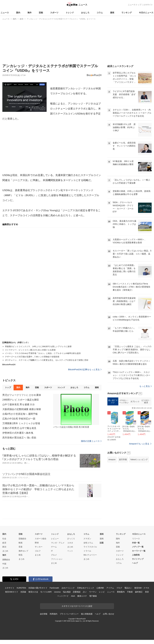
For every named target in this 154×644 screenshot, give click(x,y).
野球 (37, 543)
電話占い (128, 588)
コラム (100, 13)
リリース (136, 539)
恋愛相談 (77, 592)
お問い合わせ (108, 614)
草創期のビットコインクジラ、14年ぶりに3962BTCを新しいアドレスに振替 (38, 346)
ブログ (119, 588)
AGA (73, 596)
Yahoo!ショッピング (139, 459)
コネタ (70, 543)
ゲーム (54, 547)
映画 (21, 543)
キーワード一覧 (139, 551)
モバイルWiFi (46, 592)
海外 (30, 13)
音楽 (21, 547)
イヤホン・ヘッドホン (124, 402)
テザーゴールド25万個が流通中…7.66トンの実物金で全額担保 (32, 357)
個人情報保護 (87, 614)
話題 (102, 543)
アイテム (110, 588)
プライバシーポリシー (69, 614)
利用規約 (53, 614)
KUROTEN (21, 588)
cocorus (57, 592)
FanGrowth (54, 588)
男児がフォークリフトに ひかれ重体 (22, 395)
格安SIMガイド (12, 592)
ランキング (127, 13)
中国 (4, 564)
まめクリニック (68, 588)
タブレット (135, 402)
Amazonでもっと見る (139, 444)
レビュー (55, 539)
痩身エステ (82, 596)
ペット (70, 551)
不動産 (130, 592)
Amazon (112, 459)
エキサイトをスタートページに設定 (77, 606)
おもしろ (85, 13)
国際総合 (6, 560)
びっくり (71, 539)
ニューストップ (135, 5)
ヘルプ (135, 563)
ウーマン (93, 592)
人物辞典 (136, 555)
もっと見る (146, 386)
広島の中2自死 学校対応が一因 (19, 419)
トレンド (70, 13)
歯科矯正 (139, 592)
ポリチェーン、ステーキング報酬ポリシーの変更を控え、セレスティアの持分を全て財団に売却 (47, 360)
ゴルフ (38, 551)
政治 (4, 547)
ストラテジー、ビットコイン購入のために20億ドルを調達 (30, 350)
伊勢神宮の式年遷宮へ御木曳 (18, 433)
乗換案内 (121, 592)
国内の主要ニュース (91, 441)
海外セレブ (23, 551)
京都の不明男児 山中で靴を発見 (19, 428)
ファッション (57, 559)
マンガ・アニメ (58, 543)
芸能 (41, 13)
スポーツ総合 (41, 539)
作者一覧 (136, 543)
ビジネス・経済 (146, 402)
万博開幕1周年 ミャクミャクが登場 (21, 423)
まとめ (5, 551)
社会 (4, 539)
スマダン (87, 539)
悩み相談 (67, 592)
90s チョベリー (90, 555)
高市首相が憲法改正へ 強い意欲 (19, 438)
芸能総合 (22, 539)
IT (52, 551)
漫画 (112, 13)
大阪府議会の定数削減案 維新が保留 (22, 409)
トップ (8, 387)
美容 (147, 592)
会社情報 (44, 614)
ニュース (5, 13)
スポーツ (54, 13)
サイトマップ (138, 559)
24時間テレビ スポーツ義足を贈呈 (21, 400)
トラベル (87, 551)
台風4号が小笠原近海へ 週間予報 (20, 414)
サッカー (39, 547)
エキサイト (148, 5)
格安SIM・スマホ (142, 588)
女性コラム (88, 543)
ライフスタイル (90, 547)
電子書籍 (93, 596)
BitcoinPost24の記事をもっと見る (85, 369)
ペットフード (63, 596)
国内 (18, 13)
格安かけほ (33, 592)
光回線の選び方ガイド (38, 588)
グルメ (54, 555)
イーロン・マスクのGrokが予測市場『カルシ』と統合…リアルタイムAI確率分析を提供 (43, 353)
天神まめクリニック (86, 588)
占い (85, 592)
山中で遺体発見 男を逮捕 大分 (19, 404)
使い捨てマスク (113, 402)
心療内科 (100, 588)
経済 (4, 543)
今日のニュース (146, 13)
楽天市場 (123, 459)
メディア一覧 (138, 547)
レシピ (102, 592)
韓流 (21, 555)
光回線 (23, 592)
